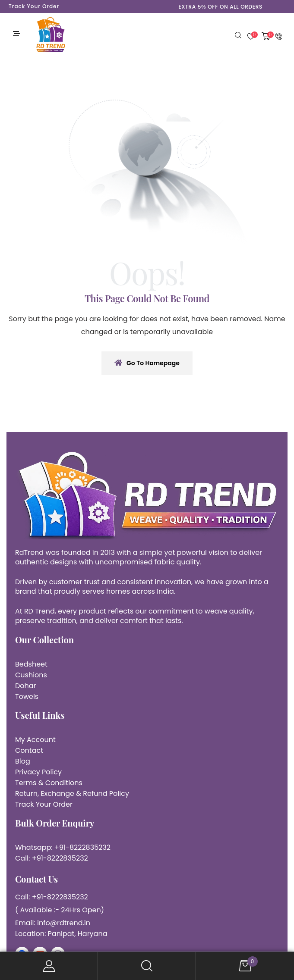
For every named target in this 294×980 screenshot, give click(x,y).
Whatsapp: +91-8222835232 (63, 847)
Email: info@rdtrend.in (53, 923)
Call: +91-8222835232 (52, 858)
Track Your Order (34, 6)
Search (147, 966)
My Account (49, 966)
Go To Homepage (147, 363)
